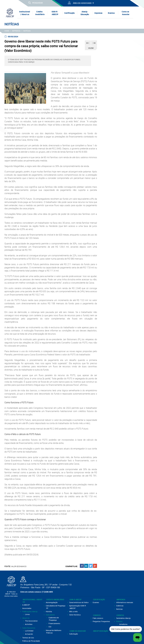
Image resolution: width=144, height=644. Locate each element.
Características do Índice (79, 602)
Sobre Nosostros (29, 628)
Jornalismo (123, 624)
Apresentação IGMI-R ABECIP (78, 607)
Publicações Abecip (30, 611)
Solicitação (74, 634)
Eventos (111, 13)
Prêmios (120, 621)
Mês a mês (74, 611)
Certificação (70, 13)
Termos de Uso (28, 638)
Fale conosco (98, 618)
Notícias (27, 31)
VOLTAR (91, 48)
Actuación (29, 634)
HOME (7, 31)
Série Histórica (75, 615)
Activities (29, 624)
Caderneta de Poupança (54, 619)
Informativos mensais (125, 602)
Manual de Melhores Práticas (54, 632)
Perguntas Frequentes (102, 621)
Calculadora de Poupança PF (56, 607)
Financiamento (55, 623)
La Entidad (29, 631)
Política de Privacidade (31, 641)
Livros (28, 614)
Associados (27, 608)
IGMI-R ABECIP (55, 13)
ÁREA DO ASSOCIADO (82, 3)
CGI (50, 627)
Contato (97, 615)
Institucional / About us (25, 13)
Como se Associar (126, 13)
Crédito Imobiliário (40, 13)
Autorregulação (52, 602)
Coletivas (120, 606)
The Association (31, 621)
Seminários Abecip (124, 618)
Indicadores (51, 615)
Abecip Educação (85, 13)
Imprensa (98, 13)
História (49, 611)
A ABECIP (26, 605)
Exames (96, 602)
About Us (26, 618)
